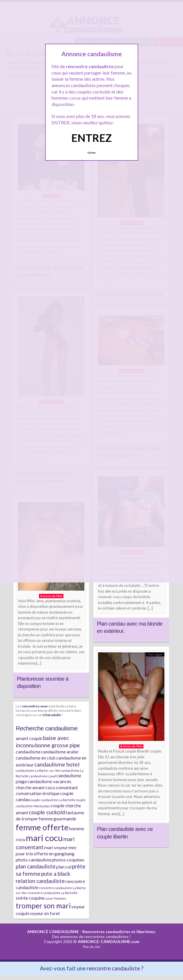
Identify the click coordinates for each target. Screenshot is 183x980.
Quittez (91, 153)
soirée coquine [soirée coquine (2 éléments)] (30, 898)
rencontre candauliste (113, 968)
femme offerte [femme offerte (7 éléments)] (42, 827)
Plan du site (92, 947)
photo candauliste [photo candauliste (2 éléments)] (33, 860)
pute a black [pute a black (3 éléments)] (56, 874)
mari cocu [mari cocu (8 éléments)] (44, 838)
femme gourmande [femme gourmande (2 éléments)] (57, 819)
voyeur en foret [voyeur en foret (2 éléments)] (45, 913)
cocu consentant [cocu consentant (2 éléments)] (62, 787)
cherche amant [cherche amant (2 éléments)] (30, 787)
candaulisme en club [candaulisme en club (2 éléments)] (36, 758)
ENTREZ (91, 138)
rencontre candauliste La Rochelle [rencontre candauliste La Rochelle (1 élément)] (53, 893)
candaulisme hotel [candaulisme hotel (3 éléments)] (57, 764)
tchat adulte (52, 715)
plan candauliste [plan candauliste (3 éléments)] (36, 866)
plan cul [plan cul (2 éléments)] (64, 867)
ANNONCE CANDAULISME (53, 932)
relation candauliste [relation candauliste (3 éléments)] (40, 881)
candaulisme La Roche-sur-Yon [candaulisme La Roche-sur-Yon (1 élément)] (38, 770)
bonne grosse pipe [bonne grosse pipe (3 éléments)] (58, 745)
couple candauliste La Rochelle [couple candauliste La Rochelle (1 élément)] (53, 800)
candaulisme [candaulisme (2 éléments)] (28, 752)
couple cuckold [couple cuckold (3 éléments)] (47, 812)
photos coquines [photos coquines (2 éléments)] (68, 860)
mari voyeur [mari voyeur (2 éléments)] (56, 847)
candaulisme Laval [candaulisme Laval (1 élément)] (42, 776)
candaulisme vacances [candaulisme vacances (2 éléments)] (49, 781)
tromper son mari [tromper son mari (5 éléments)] (43, 906)
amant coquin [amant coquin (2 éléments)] (29, 738)
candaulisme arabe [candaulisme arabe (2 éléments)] (60, 752)
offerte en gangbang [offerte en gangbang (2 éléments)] (54, 853)
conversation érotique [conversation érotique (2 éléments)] (38, 793)
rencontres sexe (35, 706)
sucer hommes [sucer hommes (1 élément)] (56, 898)
